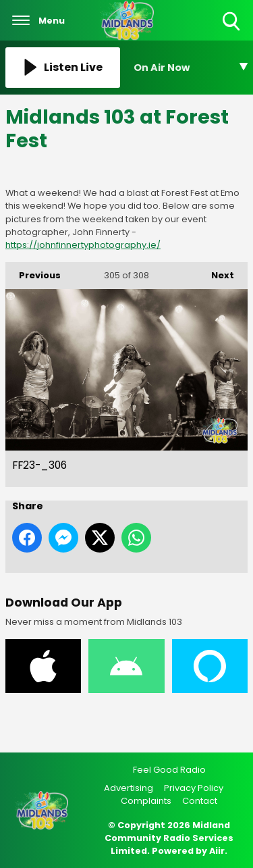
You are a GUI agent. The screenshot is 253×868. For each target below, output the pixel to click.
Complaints (146, 801)
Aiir (217, 851)
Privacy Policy (194, 788)
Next (216, 272)
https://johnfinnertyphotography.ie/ (83, 245)
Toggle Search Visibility (232, 22)
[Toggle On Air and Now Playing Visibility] (191, 68)
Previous (33, 272)
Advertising (129, 788)
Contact (200, 801)
